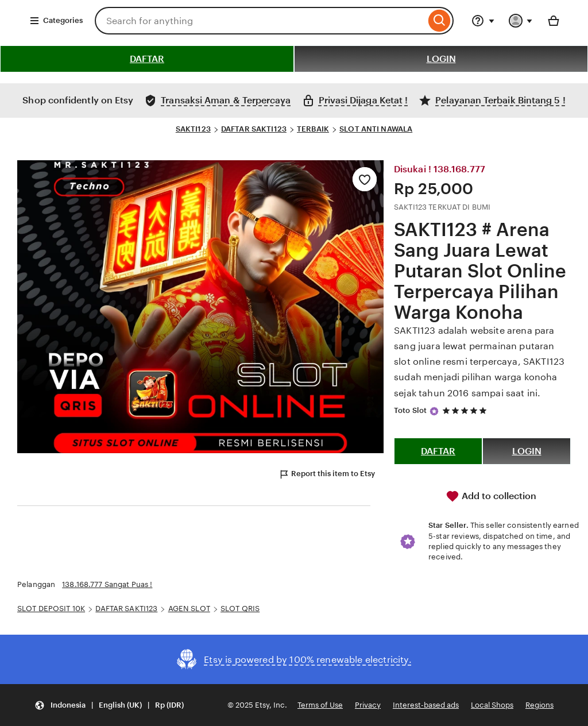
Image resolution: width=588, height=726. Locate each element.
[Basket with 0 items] (554, 21)
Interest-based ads (426, 705)
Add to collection (491, 496)
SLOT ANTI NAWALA (376, 129)
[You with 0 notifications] (521, 21)
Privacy (368, 705)
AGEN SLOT (189, 609)
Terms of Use (320, 705)
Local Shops (492, 705)
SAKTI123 (193, 129)
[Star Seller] (434, 411)
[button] (109, 705)
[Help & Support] (483, 21)
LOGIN (441, 59)
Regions (539, 705)
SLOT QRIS (240, 609)
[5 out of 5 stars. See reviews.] (466, 410)
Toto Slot (410, 410)
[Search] (440, 21)
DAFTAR (147, 59)
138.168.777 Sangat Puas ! (107, 584)
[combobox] (260, 21)
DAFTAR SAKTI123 (254, 129)
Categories (56, 21)
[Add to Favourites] (365, 179)
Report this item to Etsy (327, 474)
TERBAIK (313, 129)
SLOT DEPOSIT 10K (51, 609)
